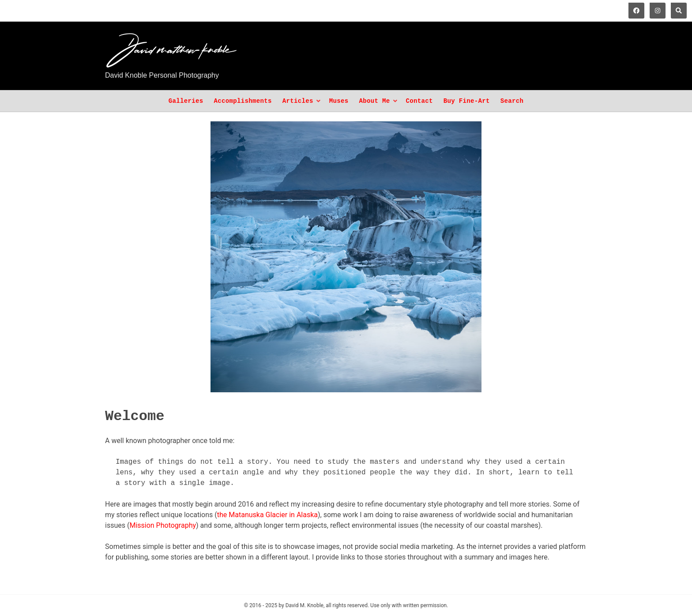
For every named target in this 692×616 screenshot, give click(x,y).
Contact (419, 101)
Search (512, 101)
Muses (339, 101)
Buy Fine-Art (467, 101)
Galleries (186, 101)
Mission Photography (163, 525)
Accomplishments (243, 101)
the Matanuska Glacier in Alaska (267, 515)
